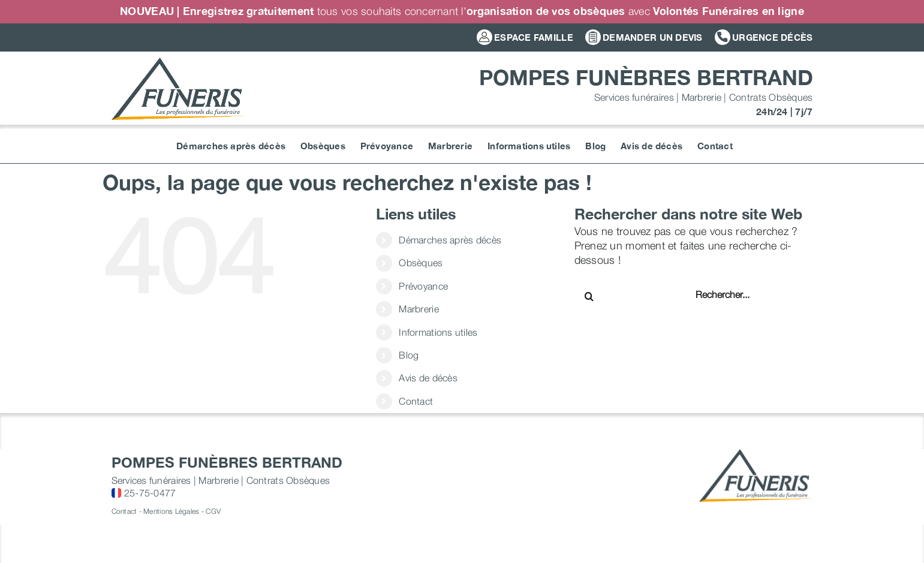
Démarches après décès (450, 240)
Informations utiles (438, 332)
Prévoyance (423, 286)
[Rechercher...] (734, 294)
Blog (409, 355)
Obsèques (421, 263)
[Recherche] (589, 296)
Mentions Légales (171, 511)
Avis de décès (428, 378)
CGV (213, 511)
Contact (416, 401)
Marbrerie (419, 309)
